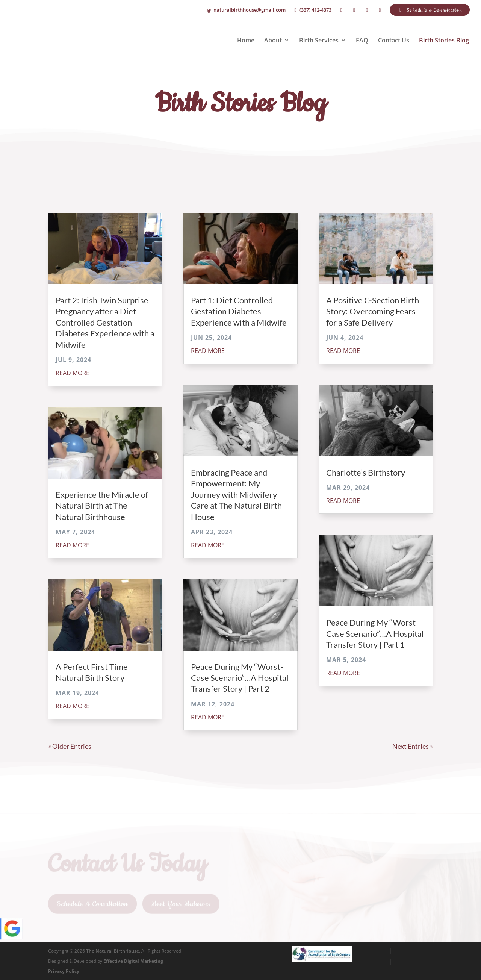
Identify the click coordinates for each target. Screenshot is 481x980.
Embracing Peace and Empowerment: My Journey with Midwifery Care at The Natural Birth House (236, 495)
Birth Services (319, 41)
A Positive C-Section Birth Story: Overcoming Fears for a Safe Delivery (373, 311)
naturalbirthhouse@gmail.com (246, 10)
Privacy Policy (64, 971)
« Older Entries (70, 746)
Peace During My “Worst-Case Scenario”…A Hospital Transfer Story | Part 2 (240, 678)
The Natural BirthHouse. (113, 951)
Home (246, 41)
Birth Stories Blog (444, 41)
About (273, 41)
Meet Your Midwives (181, 907)
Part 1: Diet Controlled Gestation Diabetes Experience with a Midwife (239, 311)
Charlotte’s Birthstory (366, 472)
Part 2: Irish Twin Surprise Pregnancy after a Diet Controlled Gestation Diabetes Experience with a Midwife (105, 322)
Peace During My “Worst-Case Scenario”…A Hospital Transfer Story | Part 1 (375, 633)
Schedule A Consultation (92, 907)
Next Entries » (413, 746)
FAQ (362, 41)
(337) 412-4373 (312, 10)
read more (73, 373)
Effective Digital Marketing (133, 961)
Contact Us (394, 41)
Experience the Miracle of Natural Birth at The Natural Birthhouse (102, 506)
